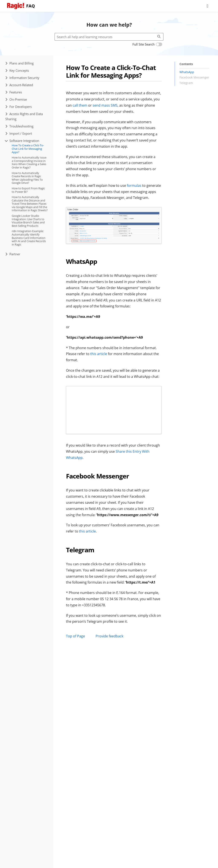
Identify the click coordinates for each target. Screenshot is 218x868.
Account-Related (19, 85)
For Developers (19, 107)
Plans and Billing (19, 63)
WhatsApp (187, 72)
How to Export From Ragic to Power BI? (28, 190)
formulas (134, 186)
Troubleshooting (19, 126)
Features (14, 92)
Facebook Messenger (194, 77)
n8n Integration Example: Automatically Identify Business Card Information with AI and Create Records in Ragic (29, 238)
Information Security (22, 78)
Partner (13, 254)
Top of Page (75, 636)
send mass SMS (105, 105)
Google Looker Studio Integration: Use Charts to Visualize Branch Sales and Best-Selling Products (28, 221)
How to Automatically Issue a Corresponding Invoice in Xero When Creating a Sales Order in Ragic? (29, 162)
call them (80, 105)
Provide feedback (109, 636)
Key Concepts (17, 70)
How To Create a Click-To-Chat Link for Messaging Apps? (28, 149)
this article (99, 354)
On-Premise (16, 99)
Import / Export (19, 133)
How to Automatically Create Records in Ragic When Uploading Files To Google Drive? (27, 178)
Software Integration (22, 141)
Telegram (186, 83)
